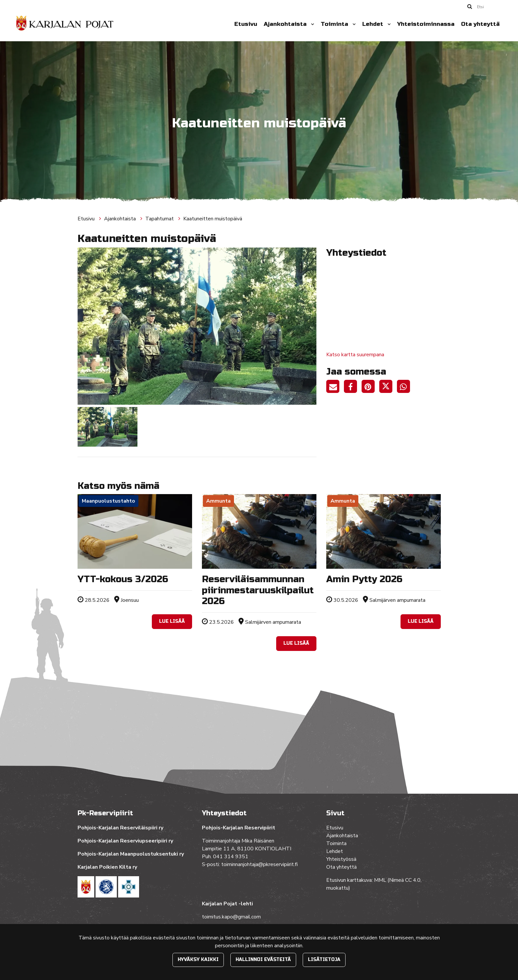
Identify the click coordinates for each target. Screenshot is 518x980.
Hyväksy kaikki (198, 960)
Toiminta (335, 24)
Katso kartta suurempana (355, 355)
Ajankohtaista (286, 24)
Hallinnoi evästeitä (263, 960)
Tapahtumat (160, 219)
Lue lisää (172, 621)
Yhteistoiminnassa (426, 24)
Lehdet (374, 24)
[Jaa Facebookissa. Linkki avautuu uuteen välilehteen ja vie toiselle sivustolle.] (353, 388)
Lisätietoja (324, 960)
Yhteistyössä (341, 859)
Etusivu (246, 24)
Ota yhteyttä (480, 24)
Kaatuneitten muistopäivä (213, 219)
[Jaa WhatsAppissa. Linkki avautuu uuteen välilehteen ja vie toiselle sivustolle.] (405, 388)
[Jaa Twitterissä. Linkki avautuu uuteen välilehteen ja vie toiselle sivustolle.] (388, 388)
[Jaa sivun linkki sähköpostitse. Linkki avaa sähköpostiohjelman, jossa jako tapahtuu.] (335, 388)
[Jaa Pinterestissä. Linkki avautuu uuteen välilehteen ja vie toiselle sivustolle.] (370, 388)
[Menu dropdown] (311, 24)
